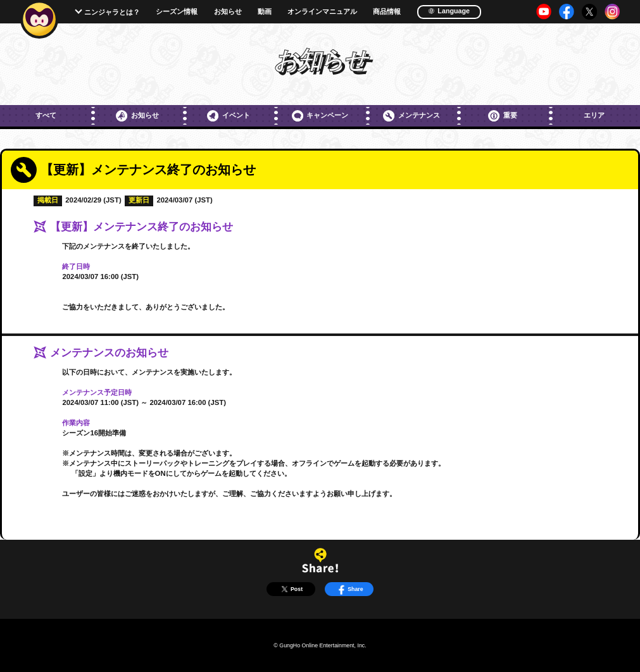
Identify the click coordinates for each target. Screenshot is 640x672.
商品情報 (387, 12)
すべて (46, 115)
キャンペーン (320, 116)
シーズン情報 (177, 12)
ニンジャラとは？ (112, 12)
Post (291, 589)
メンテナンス (411, 116)
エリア (594, 115)
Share (349, 589)
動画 (265, 12)
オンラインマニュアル (322, 12)
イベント (229, 116)
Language (449, 11)
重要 (503, 116)
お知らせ (228, 12)
